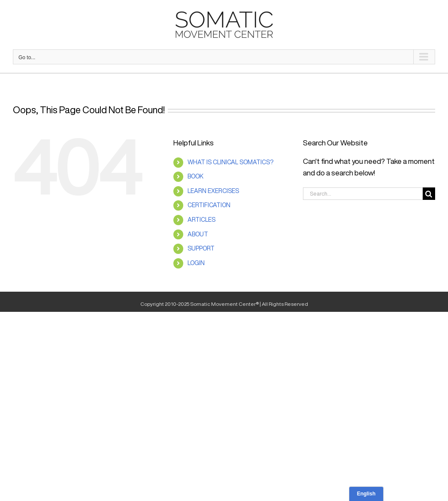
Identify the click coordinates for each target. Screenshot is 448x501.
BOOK (195, 176)
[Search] (429, 194)
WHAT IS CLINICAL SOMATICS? (230, 162)
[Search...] (363, 194)
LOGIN (196, 263)
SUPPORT (201, 248)
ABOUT (198, 234)
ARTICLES (201, 220)
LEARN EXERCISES (213, 191)
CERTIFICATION (209, 205)
